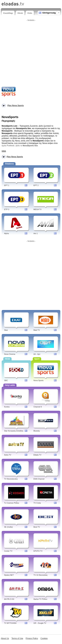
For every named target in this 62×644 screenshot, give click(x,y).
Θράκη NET (9, 575)
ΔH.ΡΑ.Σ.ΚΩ (9, 599)
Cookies (44, 638)
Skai (6, 330)
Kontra (7, 407)
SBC (6, 380)
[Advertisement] (31, 53)
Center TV (8, 551)
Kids (30, 13)
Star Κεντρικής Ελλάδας (14, 431)
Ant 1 (36, 233)
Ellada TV (38, 455)
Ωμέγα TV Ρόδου (40, 599)
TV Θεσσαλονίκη (11, 479)
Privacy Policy (32, 638)
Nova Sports (39, 380)
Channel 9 (38, 407)
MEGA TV (38, 209)
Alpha (6, 233)
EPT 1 (7, 185)
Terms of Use (17, 638)
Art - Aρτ (37, 354)
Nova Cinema (10, 354)
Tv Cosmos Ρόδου (12, 503)
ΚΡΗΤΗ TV (38, 551)
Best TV (37, 527)
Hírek (20, 13)
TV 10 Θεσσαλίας (41, 575)
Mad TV (37, 330)
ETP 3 (7, 209)
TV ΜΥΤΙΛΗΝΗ (10, 623)
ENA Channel (39, 479)
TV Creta (37, 503)
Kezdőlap (8, 13)
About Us (5, 638)
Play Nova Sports (15, 157)
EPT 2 (36, 185)
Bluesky (37, 431)
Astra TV (8, 455)
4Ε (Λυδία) (8, 527)
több (4, 151)
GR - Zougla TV (40, 623)
